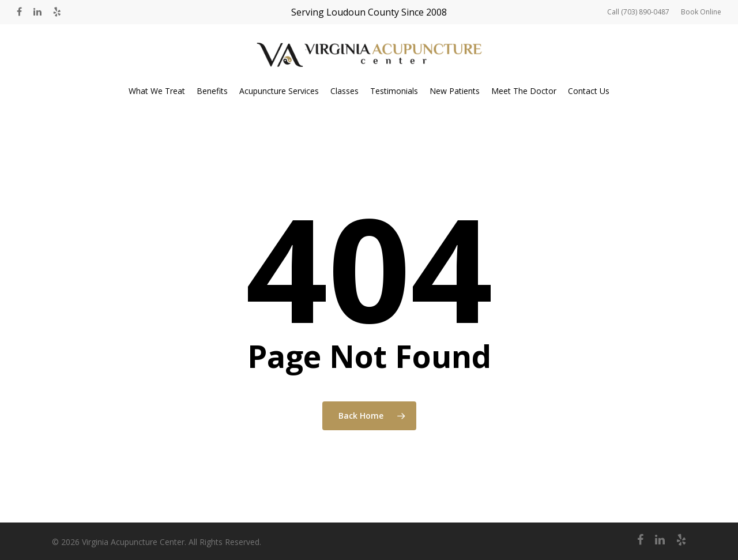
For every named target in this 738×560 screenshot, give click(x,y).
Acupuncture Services (279, 91)
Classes (344, 91)
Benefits (212, 91)
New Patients (455, 91)
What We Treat (157, 91)
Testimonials (394, 91)
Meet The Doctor (524, 91)
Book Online (701, 12)
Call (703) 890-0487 (638, 12)
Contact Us (589, 91)
